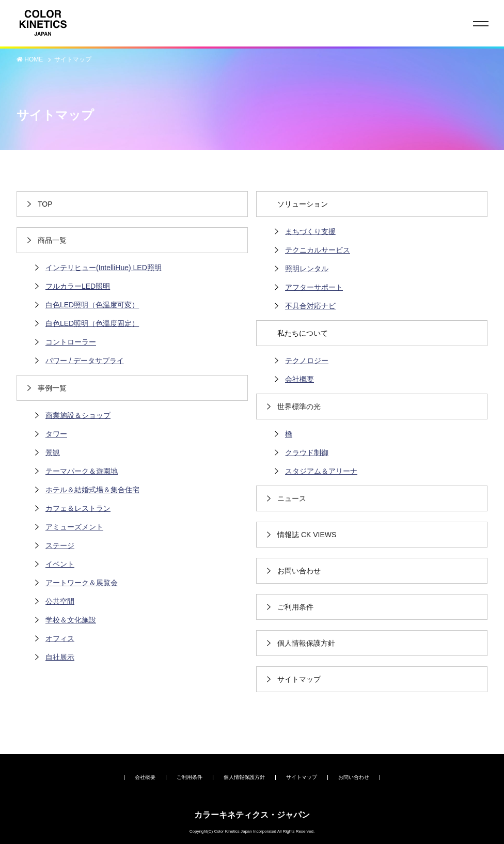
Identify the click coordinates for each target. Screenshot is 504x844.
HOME (34, 59)
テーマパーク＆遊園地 (82, 471)
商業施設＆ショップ (78, 415)
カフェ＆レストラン (78, 508)
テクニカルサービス (318, 250)
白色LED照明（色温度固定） (92, 323)
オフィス (60, 638)
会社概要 (300, 379)
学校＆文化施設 (71, 620)
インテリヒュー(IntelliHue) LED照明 (104, 268)
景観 (53, 452)
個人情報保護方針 (244, 777)
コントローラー (71, 342)
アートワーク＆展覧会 (82, 583)
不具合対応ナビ (310, 306)
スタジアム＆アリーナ (321, 471)
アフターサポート (314, 287)
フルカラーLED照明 (78, 286)
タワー (56, 434)
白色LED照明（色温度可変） (92, 305)
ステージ (60, 545)
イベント (60, 564)
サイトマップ (73, 59)
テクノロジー (307, 361)
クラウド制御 (307, 452)
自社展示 (60, 657)
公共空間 (60, 601)
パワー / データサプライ (85, 361)
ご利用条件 (190, 777)
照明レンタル (307, 269)
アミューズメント (74, 527)
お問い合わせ (354, 777)
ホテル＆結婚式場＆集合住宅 (92, 490)
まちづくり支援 (310, 231)
